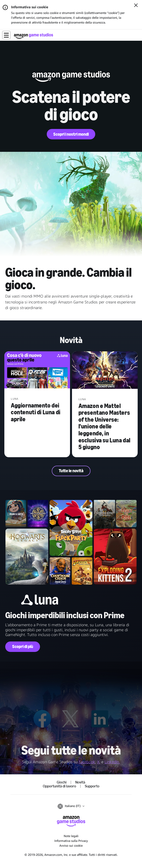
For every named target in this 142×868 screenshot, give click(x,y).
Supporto (92, 786)
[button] (6, 35)
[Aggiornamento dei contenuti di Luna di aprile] (37, 370)
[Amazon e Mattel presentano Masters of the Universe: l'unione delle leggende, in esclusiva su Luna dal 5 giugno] (105, 371)
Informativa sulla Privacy (71, 841)
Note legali (71, 836)
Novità (80, 782)
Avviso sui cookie (71, 845)
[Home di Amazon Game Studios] (33, 36)
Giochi (62, 782)
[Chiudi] (136, 6)
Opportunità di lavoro (59, 786)
